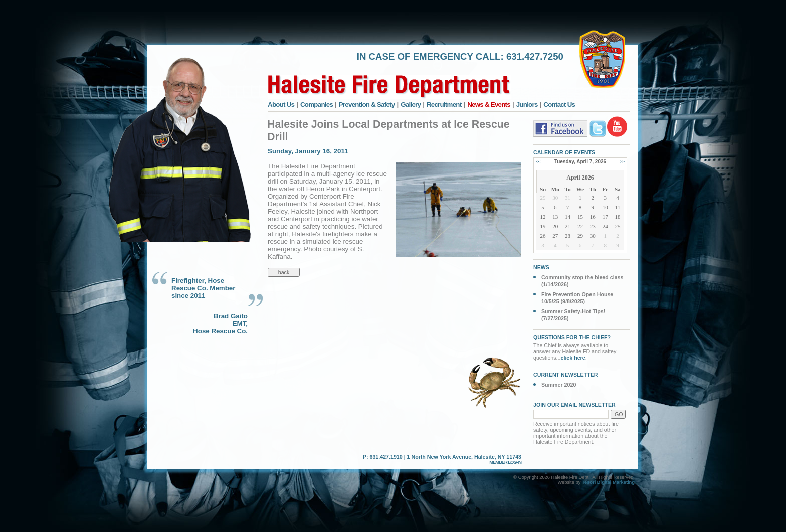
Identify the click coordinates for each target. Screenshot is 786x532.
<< (538, 162)
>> (622, 162)
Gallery (411, 105)
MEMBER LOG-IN (505, 462)
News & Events (489, 105)
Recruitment (444, 105)
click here (573, 358)
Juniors (527, 105)
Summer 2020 (559, 385)
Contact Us (559, 105)
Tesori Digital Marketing (608, 482)
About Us (281, 105)
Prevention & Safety (367, 105)
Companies (317, 105)
